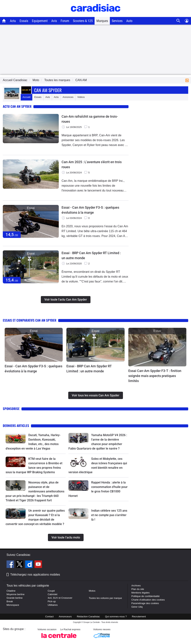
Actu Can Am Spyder (17, 106)
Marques (102, 21)
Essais (24, 21)
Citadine (11, 591)
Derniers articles (16, 426)
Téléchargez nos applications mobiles (35, 575)
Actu (13, 21)
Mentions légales (140, 593)
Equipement (40, 21)
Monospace (13, 605)
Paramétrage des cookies (145, 603)
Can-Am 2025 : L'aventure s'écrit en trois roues (92, 164)
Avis (54, 21)
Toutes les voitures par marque (105, 598)
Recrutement (139, 616)
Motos (92, 591)
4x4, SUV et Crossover (60, 598)
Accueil (26, 97)
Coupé (51, 591)
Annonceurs (65, 616)
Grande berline (15, 598)
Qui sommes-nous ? (116, 616)
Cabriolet (52, 594)
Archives (136, 586)
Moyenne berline (15, 594)
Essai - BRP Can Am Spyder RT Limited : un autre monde (91, 255)
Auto (129, 21)
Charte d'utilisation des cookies (148, 600)
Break (10, 601)
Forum (65, 21)
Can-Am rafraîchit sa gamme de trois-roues (90, 119)
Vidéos (81, 97)
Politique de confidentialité (145, 596)
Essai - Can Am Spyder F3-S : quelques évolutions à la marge (90, 210)
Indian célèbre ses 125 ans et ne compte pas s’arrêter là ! (109, 515)
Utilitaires (53, 605)
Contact (49, 616)
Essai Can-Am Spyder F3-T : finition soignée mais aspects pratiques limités (155, 376)
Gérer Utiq (137, 607)
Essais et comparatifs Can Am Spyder (30, 320)
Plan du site (138, 589)
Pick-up (52, 601)
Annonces (68, 97)
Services (117, 21)
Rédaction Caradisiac (88, 616)
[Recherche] (178, 21)
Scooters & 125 (83, 21)
